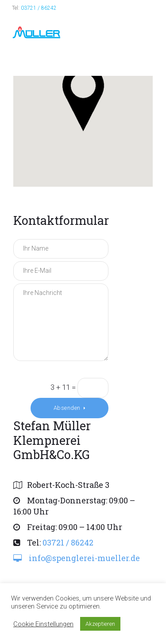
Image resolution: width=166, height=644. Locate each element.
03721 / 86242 (39, 8)
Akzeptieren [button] (100, 624)
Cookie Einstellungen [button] (43, 624)
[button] (83, 98)
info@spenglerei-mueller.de (84, 558)
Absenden (67, 408)
